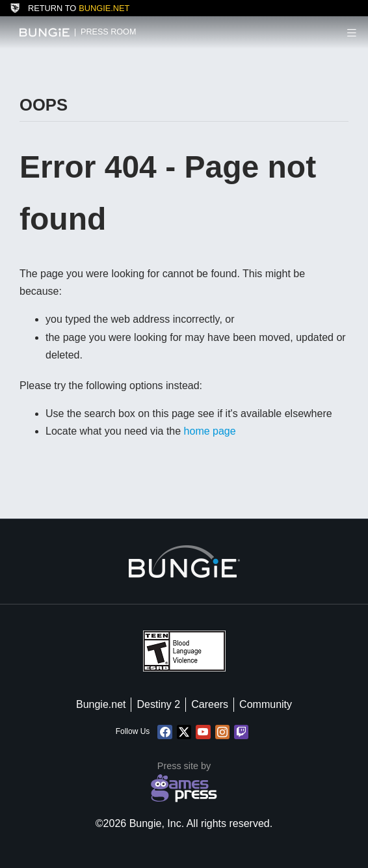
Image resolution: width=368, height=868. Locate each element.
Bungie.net (101, 704)
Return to (70, 8)
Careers (210, 704)
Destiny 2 (158, 704)
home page (210, 431)
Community (266, 704)
